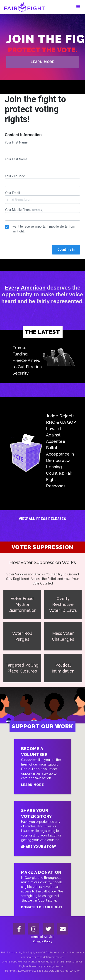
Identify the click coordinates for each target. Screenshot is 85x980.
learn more (42, 62)
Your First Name (42, 147)
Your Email (42, 197)
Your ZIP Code (42, 181)
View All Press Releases (42, 519)
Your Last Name (42, 164)
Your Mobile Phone (42, 214)
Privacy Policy (42, 941)
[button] (78, 7)
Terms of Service (42, 937)
